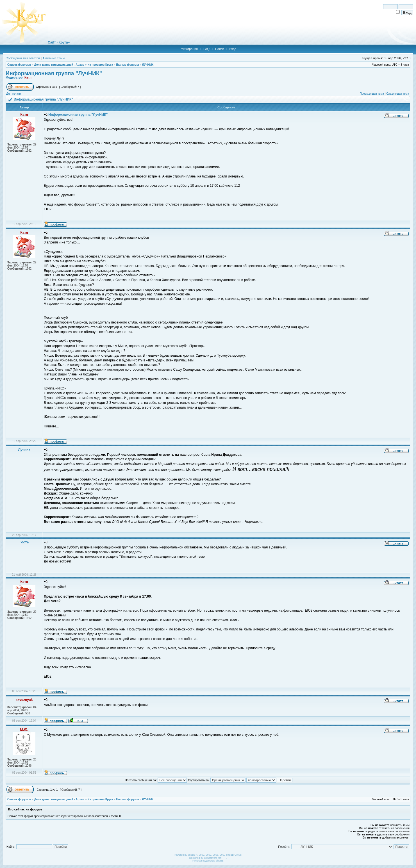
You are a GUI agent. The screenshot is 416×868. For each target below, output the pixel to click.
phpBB (192, 855)
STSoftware (211, 858)
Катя (28, 78)
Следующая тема (398, 94)
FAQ (206, 49)
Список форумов (19, 65)
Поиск (219, 49)
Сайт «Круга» (59, 42)
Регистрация (189, 49)
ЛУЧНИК (148, 65)
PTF (224, 858)
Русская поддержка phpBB (208, 861)
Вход (233, 49)
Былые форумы (127, 65)
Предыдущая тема (372, 94)
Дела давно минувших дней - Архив (59, 65)
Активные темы (54, 58)
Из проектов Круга (100, 65)
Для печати (13, 94)
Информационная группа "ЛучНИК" (54, 73)
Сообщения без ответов (23, 58)
